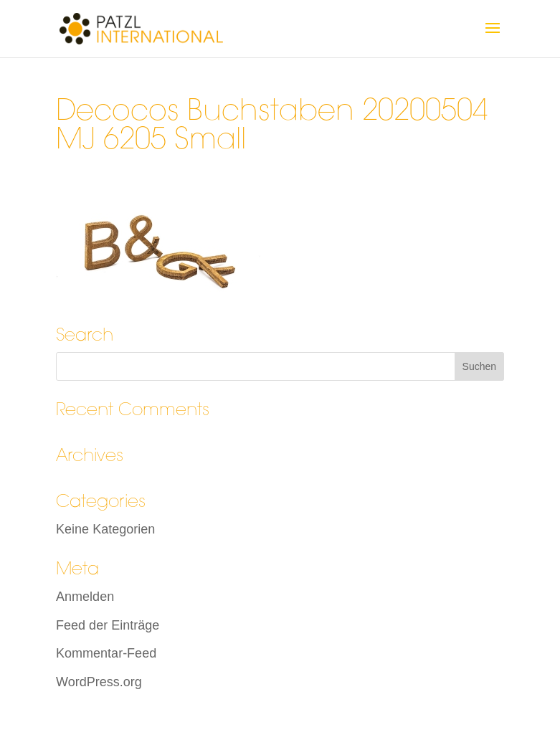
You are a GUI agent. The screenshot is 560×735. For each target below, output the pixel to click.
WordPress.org (99, 682)
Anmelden (85, 597)
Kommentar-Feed (106, 653)
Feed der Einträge (108, 625)
